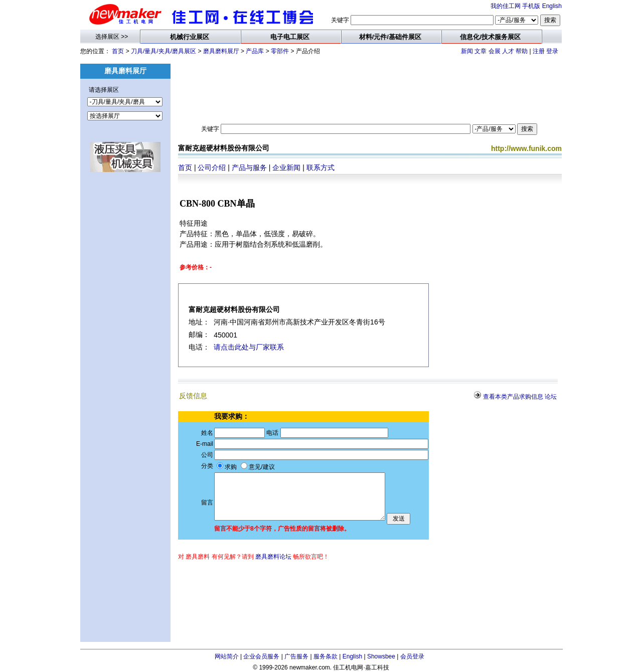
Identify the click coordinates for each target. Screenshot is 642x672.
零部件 (280, 51)
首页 (118, 51)
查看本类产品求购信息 (513, 397)
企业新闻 (286, 167)
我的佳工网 (506, 6)
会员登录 (412, 656)
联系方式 (320, 167)
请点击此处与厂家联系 (249, 347)
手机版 (531, 6)
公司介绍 (212, 167)
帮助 (522, 51)
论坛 (551, 397)
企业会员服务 (261, 656)
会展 (495, 51)
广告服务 (296, 656)
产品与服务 (249, 167)
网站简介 (227, 656)
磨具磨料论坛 (273, 557)
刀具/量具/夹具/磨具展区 (164, 51)
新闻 (467, 51)
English (552, 6)
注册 (539, 51)
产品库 (255, 51)
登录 (552, 51)
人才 (508, 51)
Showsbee (381, 656)
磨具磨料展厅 (221, 51)
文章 (480, 51)
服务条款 (326, 656)
